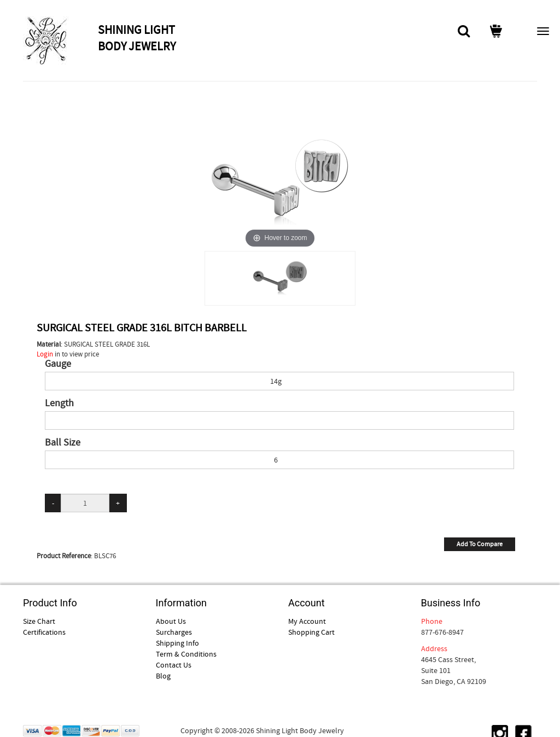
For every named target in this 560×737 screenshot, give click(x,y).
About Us (171, 621)
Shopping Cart (311, 632)
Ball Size (63, 443)
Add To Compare (480, 544)
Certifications (44, 632)
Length (59, 403)
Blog (163, 676)
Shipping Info (177, 643)
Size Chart (39, 621)
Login (45, 354)
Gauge (58, 364)
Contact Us (174, 665)
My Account (307, 621)
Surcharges (174, 632)
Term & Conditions (186, 654)
